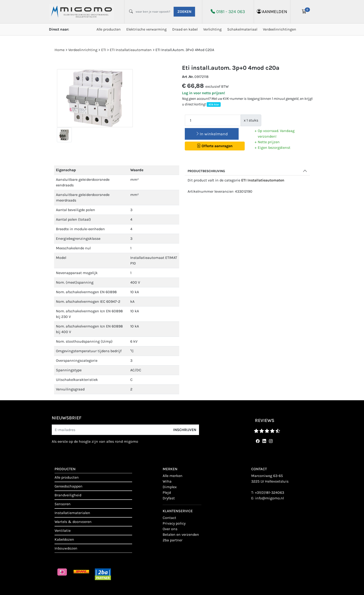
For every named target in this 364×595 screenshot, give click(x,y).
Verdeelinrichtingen (280, 29)
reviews (265, 420)
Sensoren (63, 504)
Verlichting (212, 29)
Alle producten (109, 29)
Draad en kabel (185, 29)
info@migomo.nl (270, 498)
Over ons (170, 529)
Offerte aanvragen (215, 146)
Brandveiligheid (68, 495)
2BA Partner (173, 540)
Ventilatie (63, 531)
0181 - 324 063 (231, 12)
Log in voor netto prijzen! (204, 93)
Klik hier (214, 104)
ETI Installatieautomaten (263, 180)
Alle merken (173, 476)
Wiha (167, 481)
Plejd (167, 492)
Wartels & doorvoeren (73, 522)
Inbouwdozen (66, 548)
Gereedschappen (69, 486)
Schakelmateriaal (242, 29)
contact (169, 518)
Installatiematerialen (72, 513)
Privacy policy (174, 523)
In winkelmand (212, 134)
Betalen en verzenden (181, 534)
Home (60, 50)
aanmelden (272, 12)
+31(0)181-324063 (270, 492)
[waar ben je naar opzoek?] (153, 12)
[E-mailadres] (111, 430)
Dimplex (170, 487)
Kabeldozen (64, 539)
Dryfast (169, 498)
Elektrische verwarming (146, 29)
